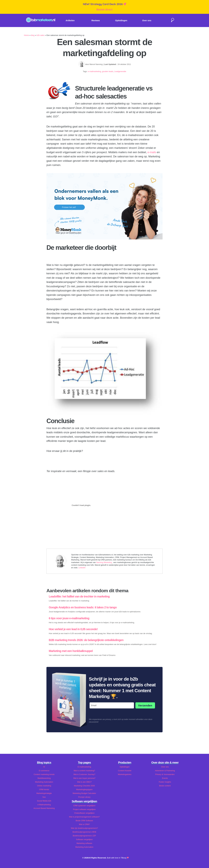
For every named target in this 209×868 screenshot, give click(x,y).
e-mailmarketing (94, 71)
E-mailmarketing (84, 767)
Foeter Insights (165, 782)
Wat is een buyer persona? (84, 778)
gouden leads (108, 71)
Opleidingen (121, 20)
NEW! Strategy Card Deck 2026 (103, 4)
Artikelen (70, 20)
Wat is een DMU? (84, 782)
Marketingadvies (125, 774)
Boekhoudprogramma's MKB (84, 832)
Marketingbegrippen (84, 789)
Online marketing (44, 786)
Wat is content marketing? (84, 771)
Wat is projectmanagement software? (84, 817)
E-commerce (44, 771)
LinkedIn (82, 568)
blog (33, 35)
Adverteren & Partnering (165, 771)
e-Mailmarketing (44, 805)
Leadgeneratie (120, 71)
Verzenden (145, 705)
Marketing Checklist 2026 (84, 786)
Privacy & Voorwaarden (165, 774)
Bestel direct (105, 10)
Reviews (96, 20)
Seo (44, 797)
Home (26, 35)
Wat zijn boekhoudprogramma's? (84, 828)
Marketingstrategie (44, 793)
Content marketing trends (44, 774)
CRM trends (44, 789)
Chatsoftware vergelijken (84, 813)
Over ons (147, 20)
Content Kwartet (125, 771)
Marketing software (84, 843)
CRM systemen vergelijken (84, 806)
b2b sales (41, 35)
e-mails (152, 152)
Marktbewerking (44, 778)
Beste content (165, 786)
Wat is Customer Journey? (84, 774)
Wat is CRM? (84, 824)
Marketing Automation (44, 782)
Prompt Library (84, 797)
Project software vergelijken (84, 809)
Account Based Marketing (44, 808)
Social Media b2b (44, 801)
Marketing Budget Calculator (84, 793)
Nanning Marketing (104, 562)
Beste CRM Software (84, 821)
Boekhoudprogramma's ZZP (84, 836)
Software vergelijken (84, 839)
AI (44, 767)
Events (165, 778)
